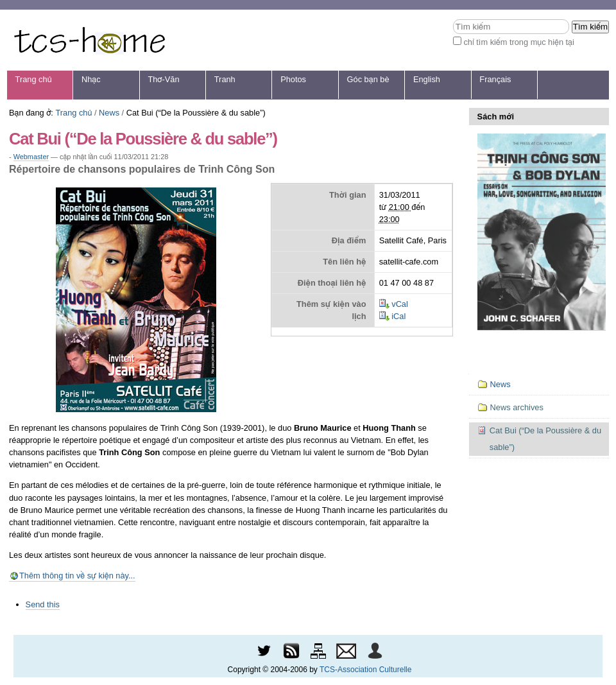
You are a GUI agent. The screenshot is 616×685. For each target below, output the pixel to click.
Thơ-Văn (163, 79)
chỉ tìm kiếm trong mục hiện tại (519, 42)
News (109, 113)
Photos (293, 79)
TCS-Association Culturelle (365, 670)
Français (495, 79)
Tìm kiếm (453, 19)
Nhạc (91, 79)
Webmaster (31, 157)
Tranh (225, 79)
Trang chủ (34, 79)
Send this (43, 604)
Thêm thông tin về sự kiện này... (77, 576)
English (427, 79)
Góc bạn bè (368, 79)
